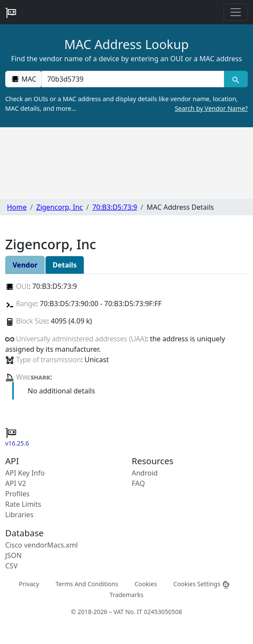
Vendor (25, 265)
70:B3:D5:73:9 (115, 207)
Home (17, 207)
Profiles (17, 494)
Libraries (19, 515)
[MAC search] (236, 79)
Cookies (146, 583)
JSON (13, 555)
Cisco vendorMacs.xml (41, 545)
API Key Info (25, 473)
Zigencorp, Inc (59, 207)
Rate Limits (23, 504)
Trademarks (127, 595)
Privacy (29, 583)
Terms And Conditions (87, 583)
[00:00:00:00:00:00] (133, 79)
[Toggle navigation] (236, 12)
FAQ (138, 483)
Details (64, 265)
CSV (11, 566)
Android (145, 473)
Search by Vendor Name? (211, 108)
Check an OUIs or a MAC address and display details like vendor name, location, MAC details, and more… (126, 104)
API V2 (16, 483)
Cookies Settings (202, 584)
